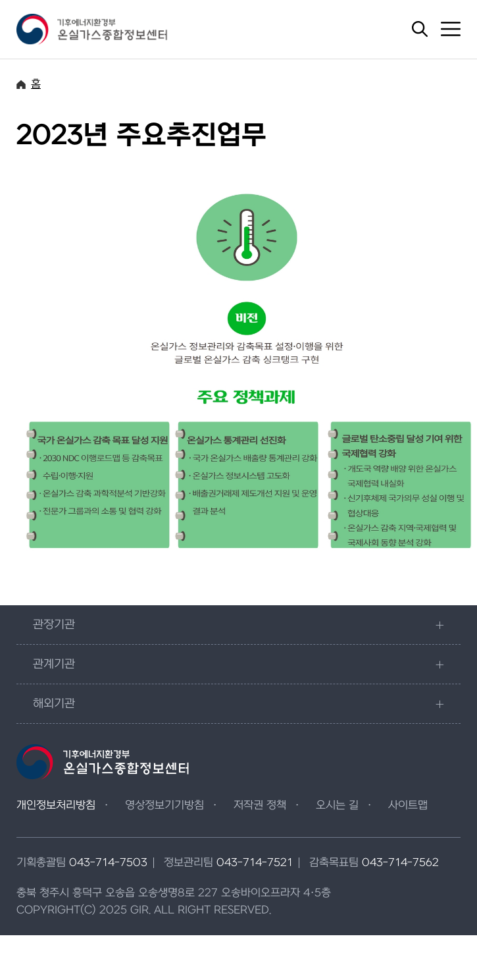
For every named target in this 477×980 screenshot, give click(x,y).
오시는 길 (337, 805)
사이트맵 (408, 805)
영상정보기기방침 (164, 805)
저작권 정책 (260, 805)
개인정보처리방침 (56, 805)
